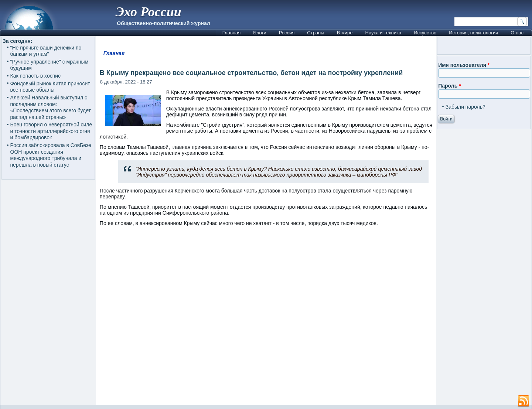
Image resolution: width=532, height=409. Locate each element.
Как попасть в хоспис (36, 76)
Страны (316, 33)
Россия (287, 33)
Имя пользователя (464, 65)
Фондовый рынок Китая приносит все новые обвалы (50, 87)
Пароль (449, 86)
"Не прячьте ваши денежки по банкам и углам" (46, 51)
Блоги (260, 33)
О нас (517, 33)
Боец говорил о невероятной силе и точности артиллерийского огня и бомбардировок (51, 131)
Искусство (425, 33)
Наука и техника (383, 33)
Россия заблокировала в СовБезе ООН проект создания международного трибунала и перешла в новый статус (51, 155)
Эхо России (148, 12)
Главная (231, 33)
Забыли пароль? (465, 107)
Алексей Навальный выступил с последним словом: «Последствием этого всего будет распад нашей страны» (51, 107)
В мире (345, 33)
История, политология (473, 33)
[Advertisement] (266, 319)
